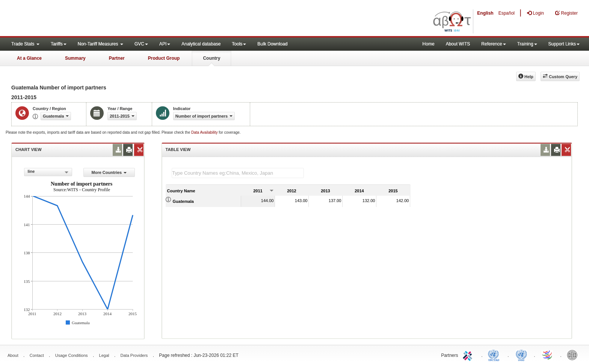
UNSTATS (521, 355)
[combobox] (48, 172)
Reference (493, 44)
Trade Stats (25, 44)
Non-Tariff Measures (100, 44)
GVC (141, 44)
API (165, 44)
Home (429, 44)
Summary (75, 58)
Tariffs (59, 44)
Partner (117, 58)
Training (527, 44)
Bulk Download (272, 44)
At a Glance (29, 58)
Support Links (564, 44)
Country (211, 58)
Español (507, 13)
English (485, 13)
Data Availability (205, 132)
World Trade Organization (548, 355)
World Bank (574, 355)
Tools (239, 44)
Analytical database (201, 44)
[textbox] (238, 173)
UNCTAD (495, 355)
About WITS (458, 44)
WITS (75, 19)
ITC (469, 355)
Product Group (164, 58)
